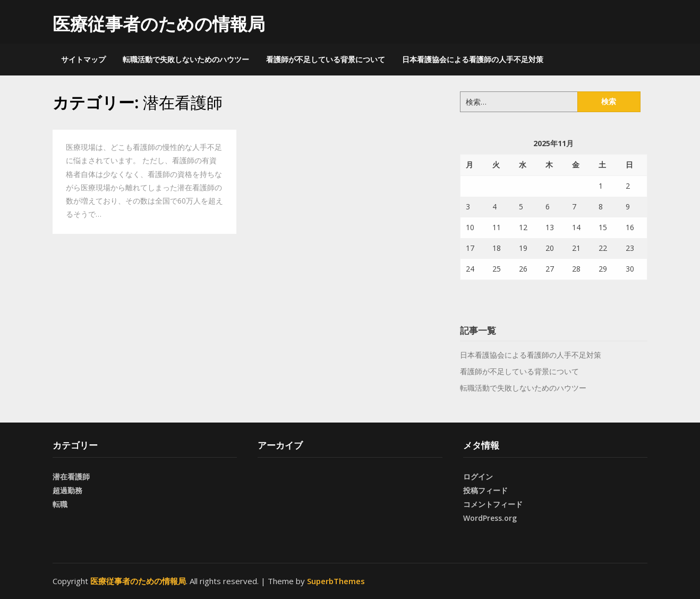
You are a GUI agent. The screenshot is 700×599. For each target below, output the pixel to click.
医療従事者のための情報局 (159, 24)
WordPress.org (490, 518)
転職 (60, 504)
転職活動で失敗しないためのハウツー (186, 59)
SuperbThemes (336, 581)
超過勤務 (67, 490)
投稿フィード (485, 490)
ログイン (478, 476)
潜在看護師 (71, 476)
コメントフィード (493, 504)
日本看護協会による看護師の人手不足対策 (473, 59)
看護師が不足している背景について (326, 59)
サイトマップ (83, 59)
